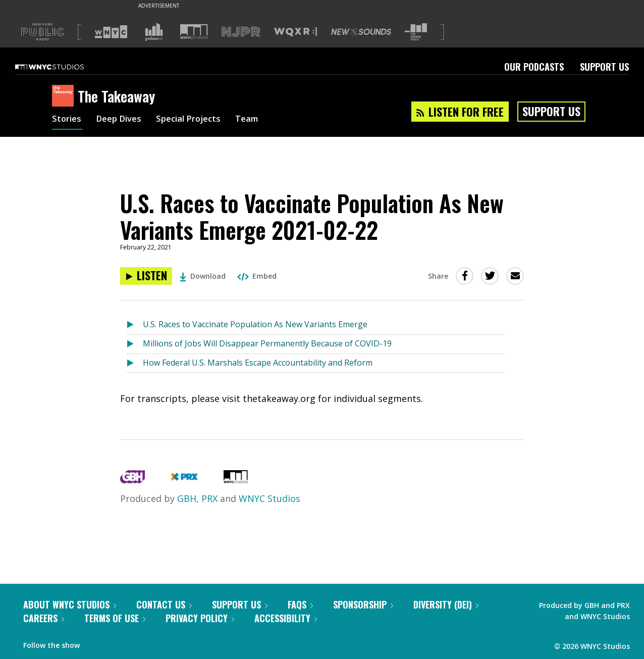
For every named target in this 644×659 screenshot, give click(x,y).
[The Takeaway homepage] (65, 96)
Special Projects (197, 120)
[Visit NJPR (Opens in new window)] (241, 32)
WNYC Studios (270, 498)
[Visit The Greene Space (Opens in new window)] (416, 32)
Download (203, 276)
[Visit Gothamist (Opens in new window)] (154, 32)
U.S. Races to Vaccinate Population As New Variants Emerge (255, 324)
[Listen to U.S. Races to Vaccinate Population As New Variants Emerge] (135, 325)
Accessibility (286, 618)
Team (260, 120)
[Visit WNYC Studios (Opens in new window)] (194, 32)
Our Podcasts (534, 67)
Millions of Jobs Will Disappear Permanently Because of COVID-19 (267, 343)
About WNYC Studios (70, 604)
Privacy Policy (200, 618)
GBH (187, 498)
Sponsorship (363, 604)
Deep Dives (122, 120)
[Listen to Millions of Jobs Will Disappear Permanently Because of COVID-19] (135, 344)
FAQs (300, 604)
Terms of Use (115, 618)
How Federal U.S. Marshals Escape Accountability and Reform (258, 363)
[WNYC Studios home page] (62, 67)
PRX (209, 498)
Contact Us (164, 604)
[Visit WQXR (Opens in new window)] (296, 32)
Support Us (604, 67)
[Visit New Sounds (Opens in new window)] (361, 32)
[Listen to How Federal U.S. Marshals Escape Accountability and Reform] (135, 363)
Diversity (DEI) (446, 604)
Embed (257, 276)
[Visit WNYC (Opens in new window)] (111, 32)
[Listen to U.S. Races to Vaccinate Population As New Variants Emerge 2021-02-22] (146, 276)
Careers (44, 618)
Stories (67, 120)
